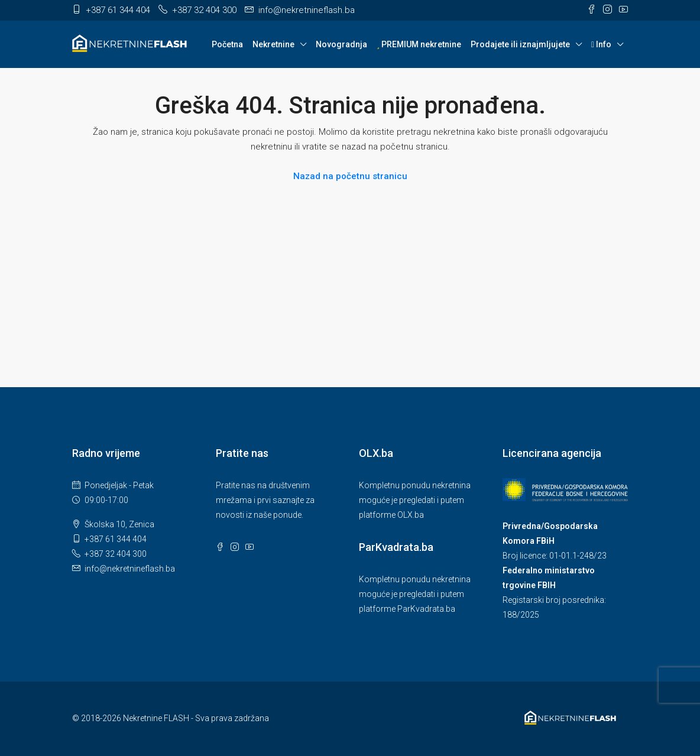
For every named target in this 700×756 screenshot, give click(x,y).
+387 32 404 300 (116, 554)
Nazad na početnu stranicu (350, 176)
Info (601, 44)
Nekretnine (273, 44)
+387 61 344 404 (116, 539)
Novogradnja (341, 44)
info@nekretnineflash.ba (130, 569)
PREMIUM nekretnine (419, 44)
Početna (227, 44)
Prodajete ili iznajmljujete (520, 44)
